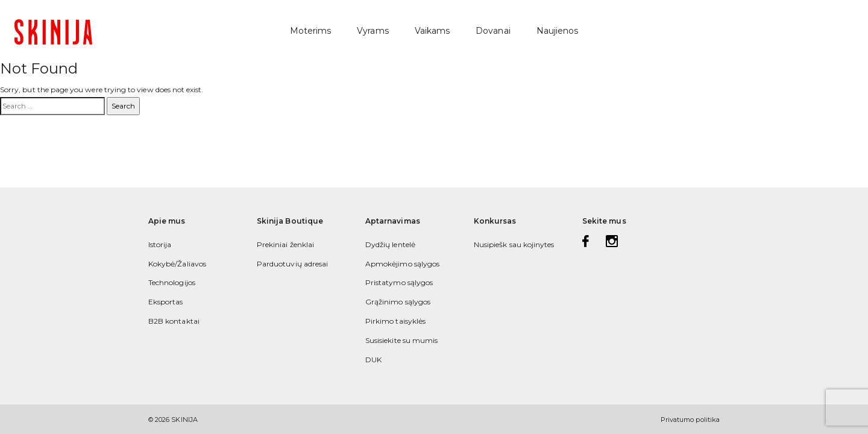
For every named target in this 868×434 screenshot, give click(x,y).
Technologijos (172, 282)
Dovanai (493, 31)
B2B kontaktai (174, 321)
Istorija (160, 244)
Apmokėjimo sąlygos (402, 264)
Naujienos (558, 31)
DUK (373, 360)
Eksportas (166, 302)
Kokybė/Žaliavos (177, 264)
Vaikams (432, 31)
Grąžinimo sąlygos (398, 302)
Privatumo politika (690, 420)
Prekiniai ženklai (285, 244)
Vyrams (373, 31)
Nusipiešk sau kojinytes (514, 244)
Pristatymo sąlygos (399, 282)
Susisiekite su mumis (401, 340)
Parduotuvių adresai (292, 264)
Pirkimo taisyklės (395, 321)
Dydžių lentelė (390, 244)
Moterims (310, 31)
